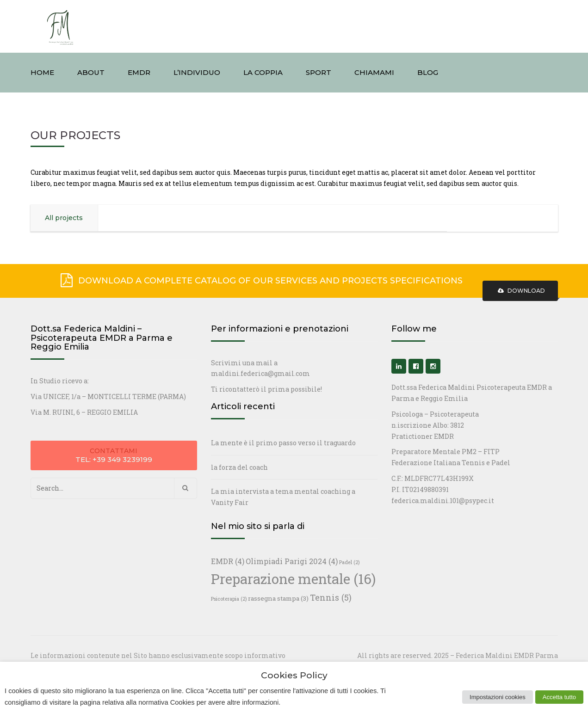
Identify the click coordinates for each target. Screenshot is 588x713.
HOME (42, 72)
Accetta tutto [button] (559, 697)
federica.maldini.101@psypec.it (443, 501)
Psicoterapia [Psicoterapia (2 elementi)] (229, 599)
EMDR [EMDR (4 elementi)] (228, 561)
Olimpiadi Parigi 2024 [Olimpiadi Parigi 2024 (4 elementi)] (292, 561)
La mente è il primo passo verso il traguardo (283, 443)
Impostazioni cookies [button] (498, 697)
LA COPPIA (263, 72)
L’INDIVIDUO (197, 72)
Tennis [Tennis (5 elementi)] (331, 597)
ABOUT (91, 72)
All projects (64, 218)
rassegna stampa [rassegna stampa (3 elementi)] (278, 598)
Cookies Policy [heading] (294, 676)
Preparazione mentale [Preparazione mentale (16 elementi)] (293, 579)
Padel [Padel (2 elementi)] (349, 562)
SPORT (319, 72)
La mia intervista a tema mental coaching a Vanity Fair (283, 497)
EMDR (139, 72)
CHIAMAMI (374, 72)
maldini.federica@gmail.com (260, 373)
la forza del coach (239, 467)
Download (520, 291)
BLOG (428, 72)
